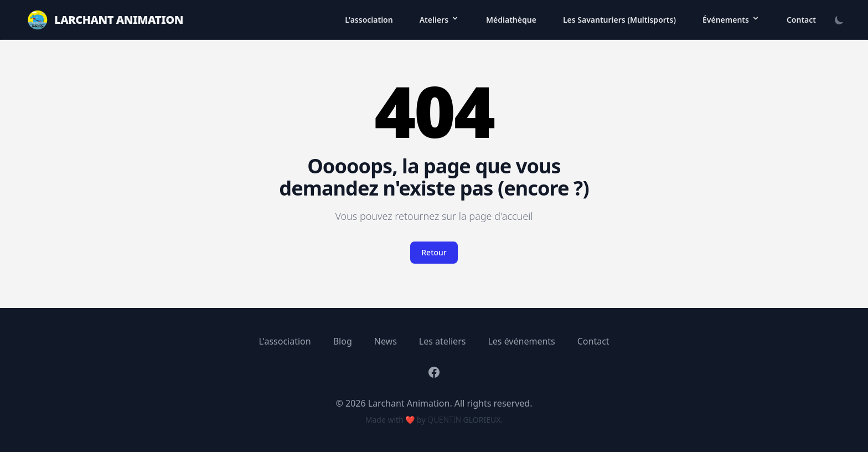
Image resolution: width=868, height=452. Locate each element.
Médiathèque (511, 20)
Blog (343, 341)
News (386, 341)
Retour (434, 252)
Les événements (521, 341)
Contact (801, 20)
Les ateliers (443, 341)
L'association (369, 20)
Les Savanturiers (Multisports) (619, 20)
